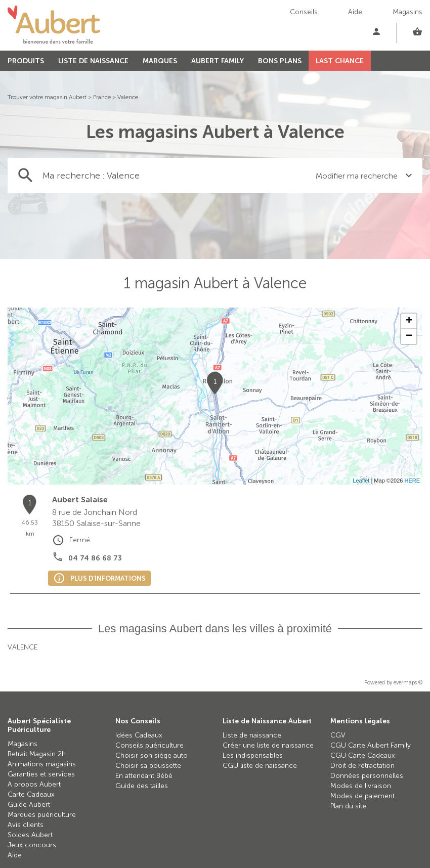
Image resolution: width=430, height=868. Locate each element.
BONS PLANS (280, 61)
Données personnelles (367, 776)
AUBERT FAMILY (218, 61)
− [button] (409, 336)
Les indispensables (253, 755)
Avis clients (26, 825)
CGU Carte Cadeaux (363, 755)
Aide (355, 12)
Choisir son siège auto (152, 755)
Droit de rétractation (362, 766)
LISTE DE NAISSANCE (93, 61)
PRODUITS (26, 61)
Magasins (407, 12)
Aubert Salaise (80, 500)
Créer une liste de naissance (268, 745)
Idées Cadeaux (139, 735)
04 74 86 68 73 (95, 558)
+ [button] (409, 321)
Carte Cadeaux (31, 794)
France (102, 97)
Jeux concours (32, 845)
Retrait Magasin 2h (37, 754)
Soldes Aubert (30, 835)
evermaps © (408, 683)
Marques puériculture (42, 815)
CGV (338, 735)
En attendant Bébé (144, 776)
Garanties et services (41, 774)
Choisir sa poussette (148, 766)
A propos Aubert (34, 784)
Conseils (304, 12)
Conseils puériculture (149, 745)
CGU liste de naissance (260, 766)
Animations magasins (42, 764)
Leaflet (361, 481)
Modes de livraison (361, 786)
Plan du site (348, 806)
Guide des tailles (142, 786)
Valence (128, 97)
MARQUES (160, 61)
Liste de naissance (252, 735)
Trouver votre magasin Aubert (47, 97)
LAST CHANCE (340, 61)
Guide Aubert (29, 805)
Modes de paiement (362, 796)
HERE (412, 481)
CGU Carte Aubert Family (371, 745)
